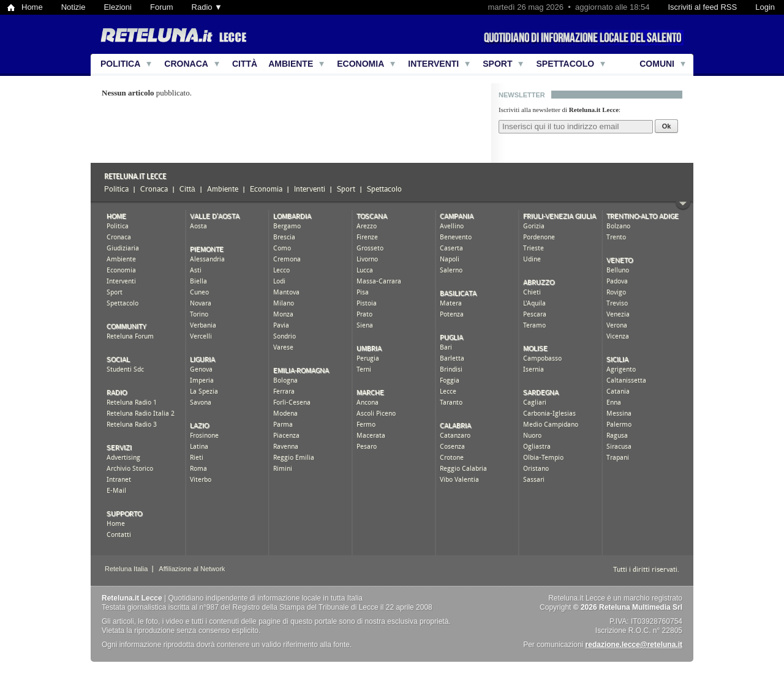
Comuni (657, 64)
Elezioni (118, 7)
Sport (497, 64)
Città (245, 64)
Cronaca (186, 64)
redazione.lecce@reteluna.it (634, 645)
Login (765, 7)
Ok (667, 126)
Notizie (73, 7)
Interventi (433, 64)
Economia (360, 64)
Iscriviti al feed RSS (702, 7)
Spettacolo (565, 64)
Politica (120, 64)
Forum (162, 7)
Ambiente (291, 64)
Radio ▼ (207, 7)
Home (32, 7)
